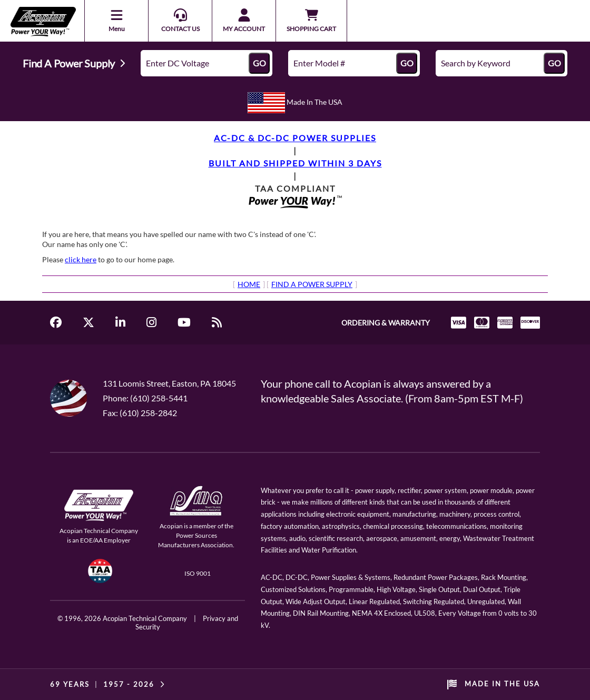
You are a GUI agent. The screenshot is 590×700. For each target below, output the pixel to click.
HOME (249, 284)
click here (81, 259)
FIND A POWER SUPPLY (312, 284)
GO (259, 63)
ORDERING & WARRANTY (386, 323)
